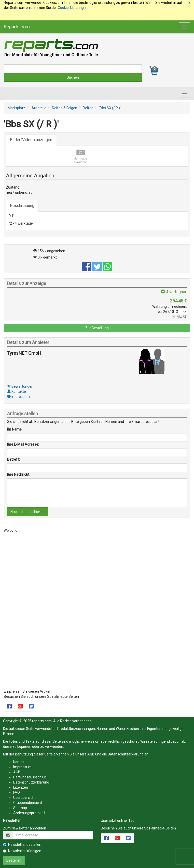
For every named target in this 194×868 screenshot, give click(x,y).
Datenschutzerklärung (126, 754)
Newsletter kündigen (22, 851)
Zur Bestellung (97, 328)
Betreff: (13, 459)
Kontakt (19, 762)
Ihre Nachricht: (19, 474)
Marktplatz (16, 108)
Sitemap (20, 808)
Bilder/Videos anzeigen (31, 140)
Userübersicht (24, 798)
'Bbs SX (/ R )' (110, 108)
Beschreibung (22, 206)
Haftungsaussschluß (30, 777)
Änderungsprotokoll (29, 813)
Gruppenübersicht (28, 803)
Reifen (88, 108)
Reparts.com (17, 27)
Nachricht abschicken (27, 512)
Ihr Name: (15, 429)
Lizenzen (21, 787)
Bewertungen (20, 386)
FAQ (17, 792)
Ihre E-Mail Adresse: (23, 444)
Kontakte (17, 392)
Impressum (18, 397)
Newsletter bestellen (22, 845)
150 (131, 821)
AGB (91, 754)
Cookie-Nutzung (71, 8)
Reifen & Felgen (65, 108)
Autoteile (39, 108)
